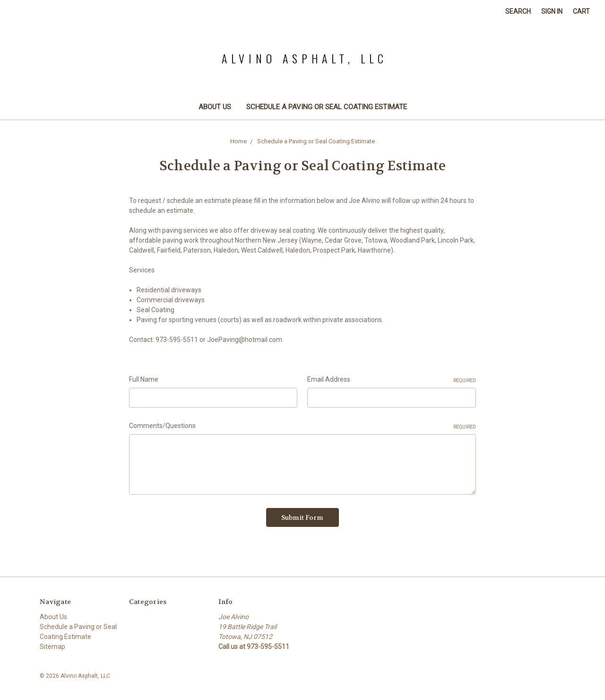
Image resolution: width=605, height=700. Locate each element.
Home (238, 141)
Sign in (552, 11)
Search (518, 11)
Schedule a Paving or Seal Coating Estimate (327, 107)
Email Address (392, 380)
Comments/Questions (302, 426)
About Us (215, 107)
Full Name (144, 379)
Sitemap (52, 647)
